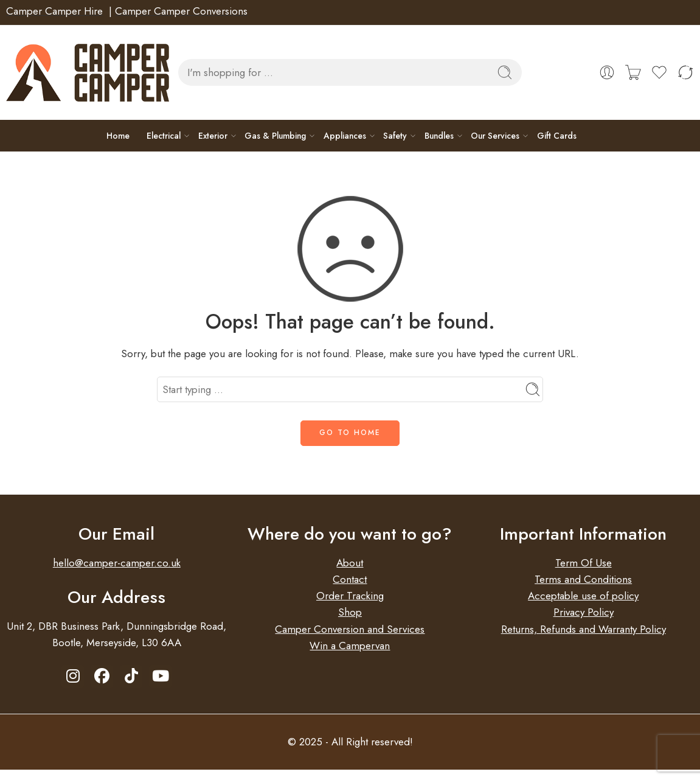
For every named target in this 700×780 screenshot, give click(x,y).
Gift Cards (557, 136)
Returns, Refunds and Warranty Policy (584, 629)
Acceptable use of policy (583, 596)
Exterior (213, 136)
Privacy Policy (584, 612)
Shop (350, 612)
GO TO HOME (350, 433)
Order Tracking (350, 596)
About (350, 563)
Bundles (439, 136)
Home (118, 136)
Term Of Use (584, 563)
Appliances (345, 136)
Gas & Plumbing (275, 136)
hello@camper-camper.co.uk (117, 563)
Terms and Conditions (583, 579)
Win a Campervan (350, 646)
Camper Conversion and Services (350, 629)
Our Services (495, 136)
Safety (395, 136)
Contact (350, 579)
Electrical (164, 136)
